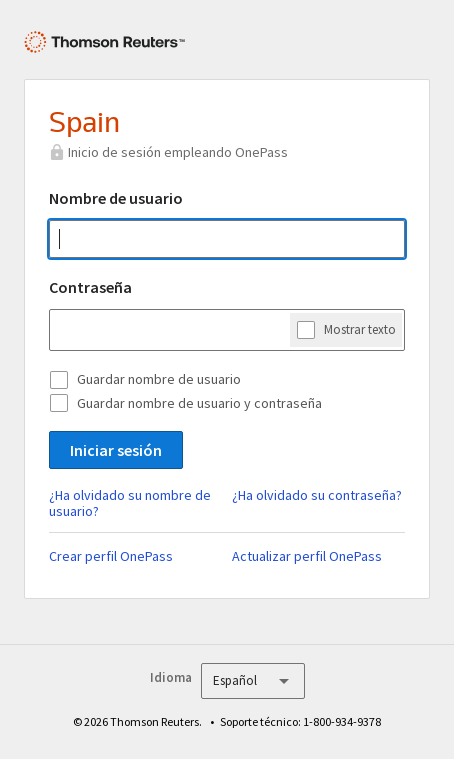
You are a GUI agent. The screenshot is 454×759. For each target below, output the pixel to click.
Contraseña (90, 287)
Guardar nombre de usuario (159, 379)
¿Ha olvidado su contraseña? (317, 495)
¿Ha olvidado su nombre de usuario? (130, 503)
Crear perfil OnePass (111, 556)
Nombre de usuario (116, 198)
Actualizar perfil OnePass (307, 556)
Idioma (171, 677)
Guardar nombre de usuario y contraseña (199, 403)
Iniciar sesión (116, 450)
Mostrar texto (360, 329)
